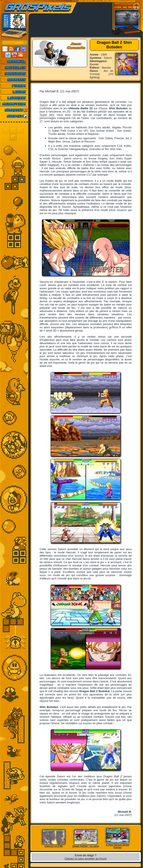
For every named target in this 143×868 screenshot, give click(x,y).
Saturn (44, 105)
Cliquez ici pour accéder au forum (86, 859)
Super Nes (47, 115)
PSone (103, 108)
